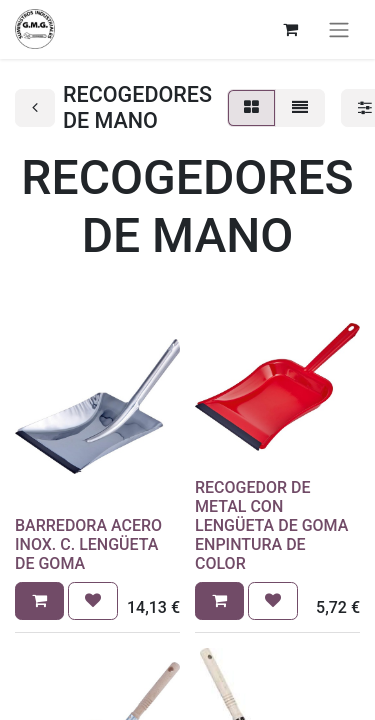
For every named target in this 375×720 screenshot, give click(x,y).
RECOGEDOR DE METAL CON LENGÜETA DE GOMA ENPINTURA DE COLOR (271, 526)
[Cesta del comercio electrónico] (290, 29)
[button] (39, 601)
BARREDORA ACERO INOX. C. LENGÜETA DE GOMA (88, 544)
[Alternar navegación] (339, 29)
